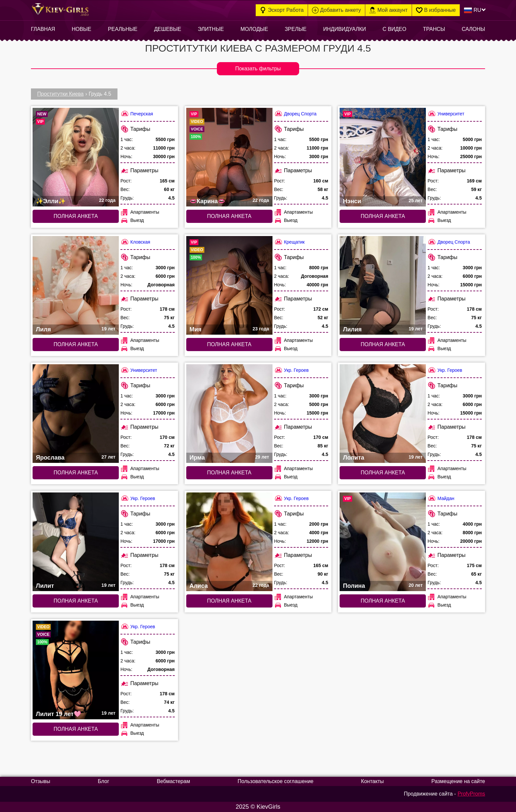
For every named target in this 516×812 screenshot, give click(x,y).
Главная (43, 29)
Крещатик (289, 242)
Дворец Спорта (295, 114)
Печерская (137, 114)
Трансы (434, 29)
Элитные (211, 29)
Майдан (441, 498)
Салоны (473, 29)
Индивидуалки (345, 29)
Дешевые (168, 29)
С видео (395, 29)
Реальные (123, 29)
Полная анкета (76, 216)
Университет (446, 114)
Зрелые (296, 29)
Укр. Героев (291, 370)
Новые (82, 29)
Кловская (135, 242)
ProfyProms (471, 794)
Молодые (254, 29)
